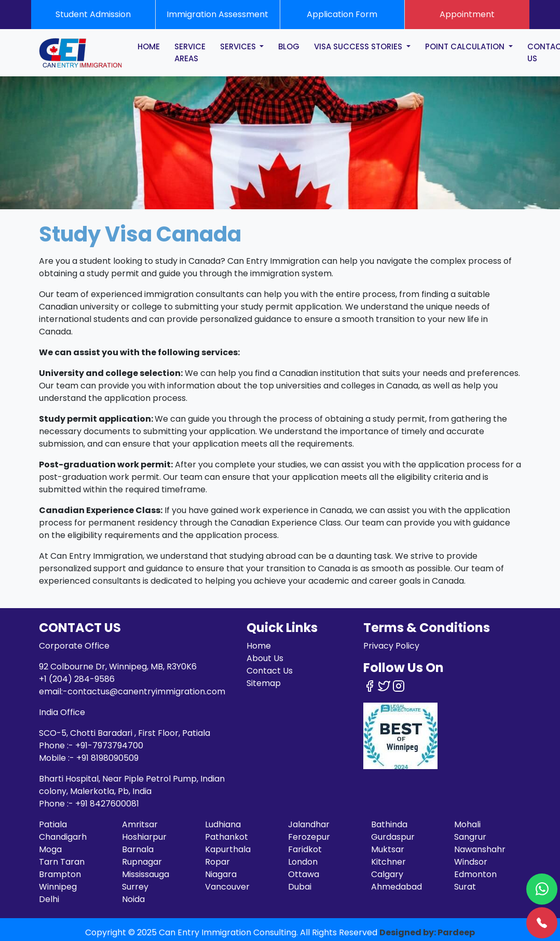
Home (259, 646)
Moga (50, 849)
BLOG (289, 46)
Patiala (53, 824)
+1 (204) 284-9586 (77, 679)
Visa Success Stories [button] (359, 46)
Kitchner (388, 862)
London (303, 862)
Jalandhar (309, 824)
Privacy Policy (391, 646)
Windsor (471, 862)
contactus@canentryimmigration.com (146, 691)
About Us (265, 658)
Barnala (138, 849)
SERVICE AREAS (190, 52)
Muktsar (388, 849)
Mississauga (146, 874)
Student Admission (93, 14)
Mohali (467, 824)
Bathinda (389, 824)
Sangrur (470, 837)
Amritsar (140, 824)
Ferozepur (309, 837)
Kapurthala (228, 849)
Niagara (221, 874)
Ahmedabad (397, 887)
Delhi (49, 899)
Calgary (387, 874)
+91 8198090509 (107, 758)
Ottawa (304, 874)
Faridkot (305, 849)
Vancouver (227, 887)
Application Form (342, 14)
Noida (133, 899)
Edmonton (475, 874)
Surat (465, 887)
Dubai (300, 887)
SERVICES (239, 46)
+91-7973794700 (109, 745)
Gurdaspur (393, 837)
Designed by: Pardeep (427, 932)
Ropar (217, 862)
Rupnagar (142, 862)
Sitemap (264, 683)
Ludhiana (223, 824)
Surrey (135, 887)
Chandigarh (63, 837)
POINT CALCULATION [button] (466, 46)
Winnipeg (58, 887)
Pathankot (227, 837)
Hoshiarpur (144, 837)
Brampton (60, 874)
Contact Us (270, 671)
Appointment (467, 14)
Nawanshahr (480, 849)
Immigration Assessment (217, 14)
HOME (149, 46)
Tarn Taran (62, 862)
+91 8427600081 (107, 804)
